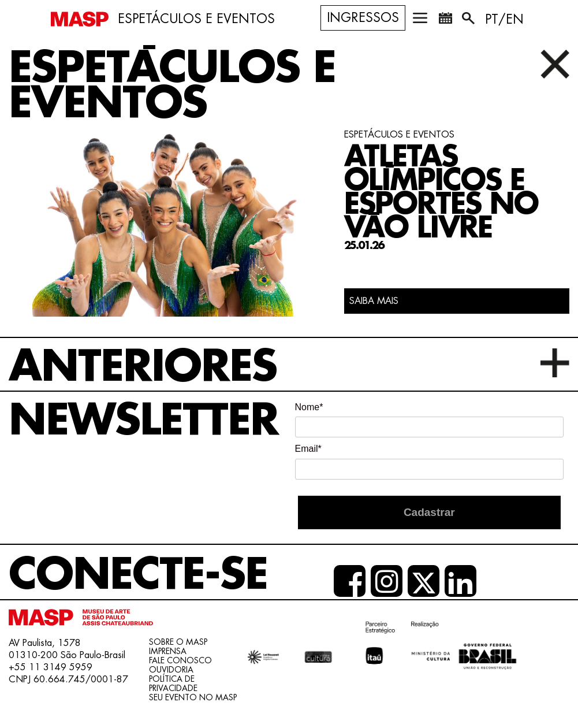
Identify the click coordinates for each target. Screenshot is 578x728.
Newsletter (143, 421)
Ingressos (363, 18)
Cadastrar (429, 512)
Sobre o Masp (178, 642)
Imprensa (168, 651)
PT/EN (504, 20)
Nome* (309, 407)
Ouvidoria (171, 670)
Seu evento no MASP (193, 697)
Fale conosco (180, 660)
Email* (308, 449)
